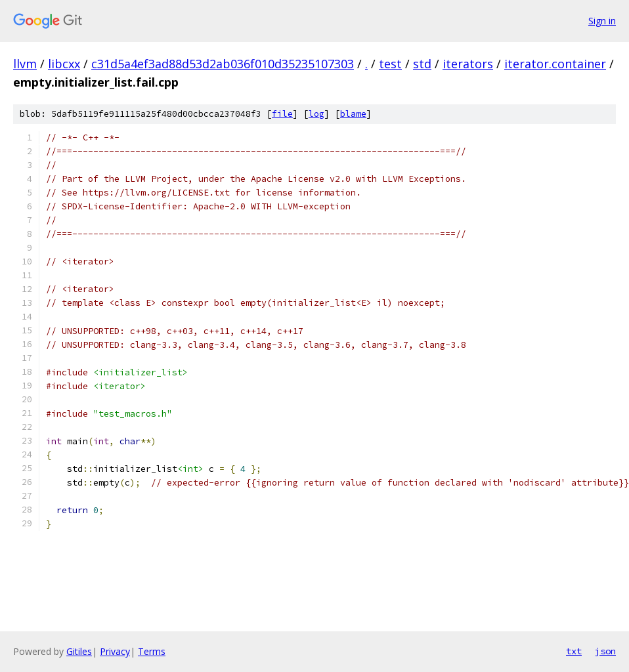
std (422, 64)
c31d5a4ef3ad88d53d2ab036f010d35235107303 (223, 64)
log (316, 114)
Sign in (602, 21)
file (282, 114)
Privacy (115, 651)
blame (353, 114)
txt (574, 651)
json (605, 651)
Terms (152, 651)
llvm (25, 64)
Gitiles (79, 651)
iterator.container (555, 64)
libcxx (64, 64)
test (390, 64)
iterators (468, 64)
